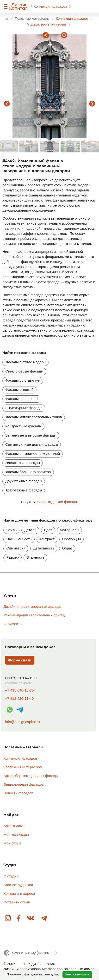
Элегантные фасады (23, 463)
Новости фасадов (18, 793)
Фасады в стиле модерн (25, 362)
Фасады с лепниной (22, 399)
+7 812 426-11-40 (19, 698)
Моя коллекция (16, 834)
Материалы (69, 530)
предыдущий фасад (7, 104)
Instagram (8, 918)
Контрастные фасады (23, 426)
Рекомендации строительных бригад (34, 615)
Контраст (47, 539)
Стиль (11, 530)
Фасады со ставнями (23, 380)
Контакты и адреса (19, 893)
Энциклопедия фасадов (23, 784)
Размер (12, 557)
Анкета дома (14, 826)
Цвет (48, 530)
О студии (11, 876)
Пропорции (72, 539)
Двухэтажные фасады (24, 481)
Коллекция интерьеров (22, 767)
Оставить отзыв (17, 902)
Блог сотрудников (18, 885)
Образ (67, 548)
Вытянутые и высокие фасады (31, 435)
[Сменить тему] (30, 953)
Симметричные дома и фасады (32, 444)
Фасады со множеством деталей (33, 454)
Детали (30, 530)
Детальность (44, 548)
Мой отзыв (12, 843)
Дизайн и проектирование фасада (32, 606)
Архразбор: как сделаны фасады (31, 776)
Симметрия (16, 548)
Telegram (44, 918)
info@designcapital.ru (22, 722)
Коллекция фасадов (51, 6)
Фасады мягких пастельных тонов (34, 417)
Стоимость (12, 624)
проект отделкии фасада (56, 502)
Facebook (19, 918)
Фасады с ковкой (19, 389)
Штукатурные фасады (24, 408)
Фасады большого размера (28, 472)
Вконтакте (31, 918)
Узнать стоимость (77, 974)
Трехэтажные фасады (24, 490)
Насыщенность (19, 539)
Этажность (35, 557)
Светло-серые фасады (24, 371)
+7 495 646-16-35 (19, 690)
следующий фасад (92, 104)
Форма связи (20, 660)
